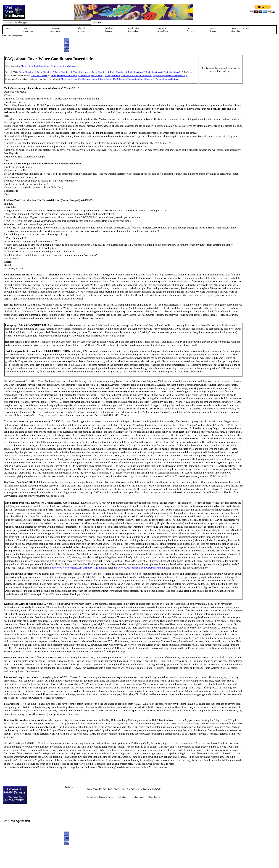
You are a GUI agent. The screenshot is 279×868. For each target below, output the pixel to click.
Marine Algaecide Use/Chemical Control (80, 79)
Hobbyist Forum (106, 797)
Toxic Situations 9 (172, 72)
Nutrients (116, 75)
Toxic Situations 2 (45, 72)
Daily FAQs (92, 789)
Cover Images (154, 797)
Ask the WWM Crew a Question (240, 30)
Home (7, 28)
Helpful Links (92, 797)
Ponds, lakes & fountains (133, 30)
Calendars (122, 797)
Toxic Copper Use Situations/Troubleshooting (121, 79)
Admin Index (139, 797)
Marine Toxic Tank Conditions (35, 66)
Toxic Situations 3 (63, 72)
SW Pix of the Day (122, 789)
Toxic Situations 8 (154, 72)
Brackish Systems (109, 30)
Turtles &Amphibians (163, 30)
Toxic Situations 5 (100, 72)
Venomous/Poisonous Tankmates (136, 75)
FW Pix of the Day (139, 789)
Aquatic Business (190, 30)
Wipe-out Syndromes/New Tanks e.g (170, 75)
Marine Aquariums (28, 30)
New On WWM (154, 789)
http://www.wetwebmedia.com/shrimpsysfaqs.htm (76, 568)
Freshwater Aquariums (55, 30)
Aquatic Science (213, 30)
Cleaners (147, 79)
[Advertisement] (261, 80)
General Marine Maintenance (65, 66)
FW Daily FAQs (106, 789)
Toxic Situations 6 (118, 72)
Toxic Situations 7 (136, 72)
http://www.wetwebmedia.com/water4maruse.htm (140, 568)
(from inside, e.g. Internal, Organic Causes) (77, 75)
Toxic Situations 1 (27, 72)
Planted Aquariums (82, 30)
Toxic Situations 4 (82, 72)
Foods (107, 75)
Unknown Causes (39, 75)
